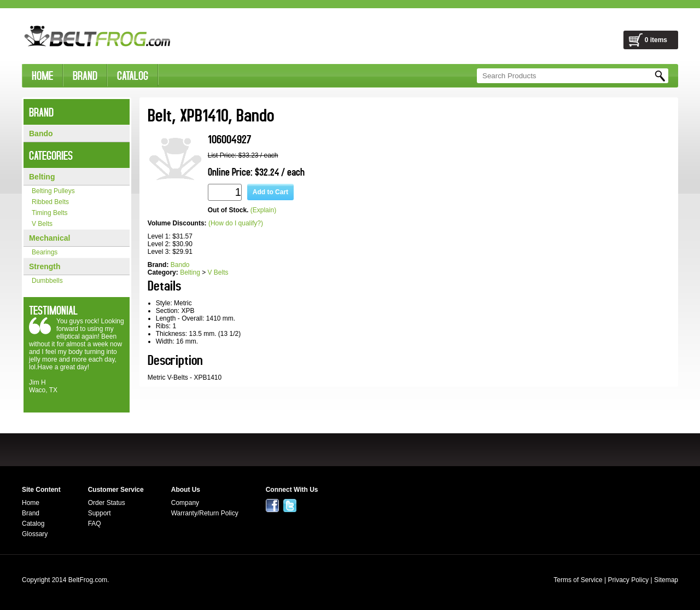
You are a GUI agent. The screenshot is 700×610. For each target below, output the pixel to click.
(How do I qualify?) (236, 223)
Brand (31, 513)
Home (31, 503)
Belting (42, 177)
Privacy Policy (628, 580)
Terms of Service (578, 580)
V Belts (42, 224)
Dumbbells (47, 281)
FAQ (95, 524)
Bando (41, 133)
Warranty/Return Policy (205, 513)
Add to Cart (270, 192)
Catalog (33, 524)
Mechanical (49, 238)
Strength (45, 266)
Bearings (45, 252)
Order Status (107, 503)
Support (100, 513)
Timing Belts (50, 213)
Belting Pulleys (53, 191)
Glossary (35, 534)
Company (185, 503)
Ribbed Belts (50, 202)
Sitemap (666, 580)
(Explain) (263, 210)
